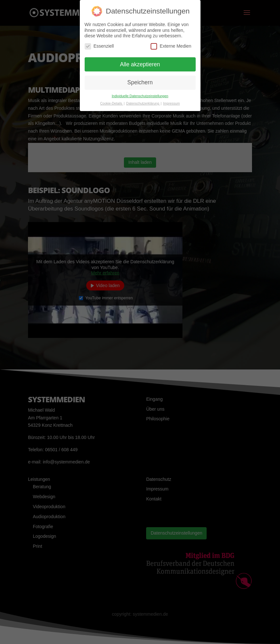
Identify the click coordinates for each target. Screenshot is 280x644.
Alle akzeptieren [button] (140, 64)
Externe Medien (171, 46)
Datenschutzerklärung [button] (143, 103)
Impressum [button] (172, 103)
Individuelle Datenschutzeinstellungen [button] (140, 96)
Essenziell (99, 46)
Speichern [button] (140, 82)
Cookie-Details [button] (112, 103)
